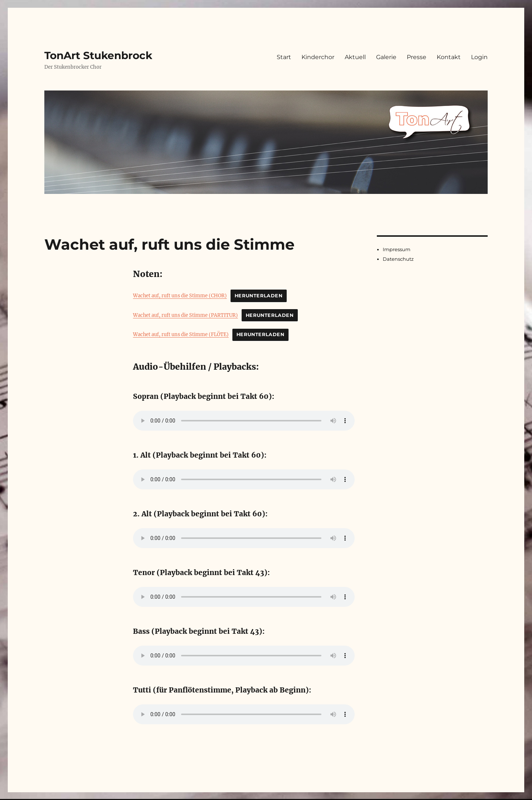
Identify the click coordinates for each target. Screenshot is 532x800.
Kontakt (449, 57)
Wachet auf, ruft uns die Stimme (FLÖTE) (181, 334)
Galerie (386, 57)
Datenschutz (398, 259)
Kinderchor (318, 57)
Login (479, 57)
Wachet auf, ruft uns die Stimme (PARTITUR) (185, 315)
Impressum (397, 249)
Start (284, 57)
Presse (417, 57)
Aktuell (355, 57)
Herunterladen (259, 296)
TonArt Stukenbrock (98, 55)
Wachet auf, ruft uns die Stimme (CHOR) (180, 295)
